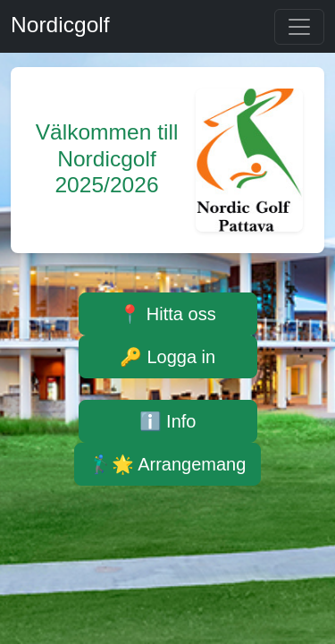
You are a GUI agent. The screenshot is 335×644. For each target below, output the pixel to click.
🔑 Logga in (167, 357)
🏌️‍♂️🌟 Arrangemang (168, 464)
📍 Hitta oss (167, 314)
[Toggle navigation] (299, 27)
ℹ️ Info (168, 421)
